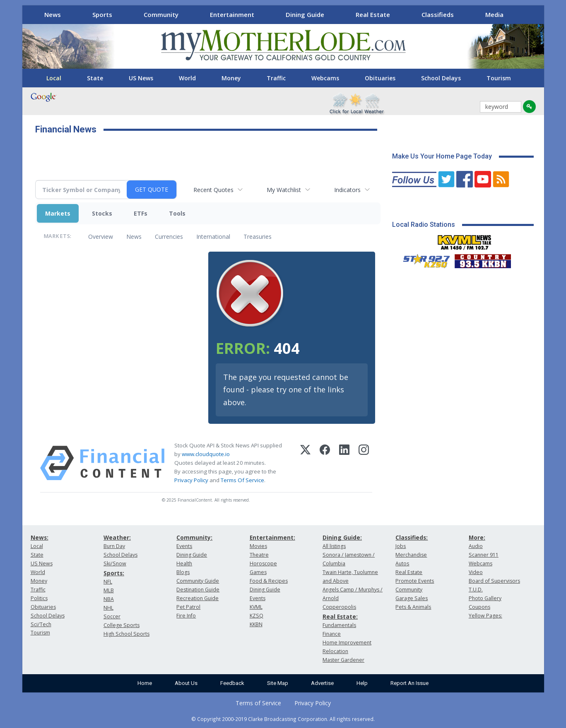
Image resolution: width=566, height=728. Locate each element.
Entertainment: (272, 537)
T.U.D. (476, 590)
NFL (108, 582)
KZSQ (257, 616)
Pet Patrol (188, 607)
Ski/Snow (115, 563)
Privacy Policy (191, 480)
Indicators (347, 190)
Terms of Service (258, 703)
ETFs (141, 213)
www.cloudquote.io (206, 454)
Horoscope (263, 563)
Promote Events (415, 581)
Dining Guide (305, 14)
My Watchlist (284, 190)
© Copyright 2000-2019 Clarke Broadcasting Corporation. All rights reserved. (283, 719)
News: (40, 537)
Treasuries (258, 237)
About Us (186, 683)
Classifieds (438, 14)
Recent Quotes (213, 190)
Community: (194, 537)
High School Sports (126, 634)
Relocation (335, 651)
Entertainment (232, 14)
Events (184, 546)
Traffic (276, 78)
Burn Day (114, 546)
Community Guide (198, 581)
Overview (101, 237)
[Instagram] (364, 463)
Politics (39, 598)
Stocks (102, 213)
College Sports (122, 625)
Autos (402, 563)
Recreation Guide (197, 598)
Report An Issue (409, 683)
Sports (102, 14)
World (187, 78)
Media (494, 14)
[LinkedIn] (344, 463)
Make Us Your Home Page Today (442, 156)
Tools (177, 213)
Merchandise (411, 555)
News (53, 14)
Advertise (322, 683)
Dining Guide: (342, 537)
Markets (58, 213)
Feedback (232, 683)
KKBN (256, 624)
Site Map (278, 683)
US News (141, 78)
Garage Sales (412, 598)
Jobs (401, 546)
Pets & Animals (413, 607)
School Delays (441, 78)
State (95, 78)
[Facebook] (325, 463)
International (213, 237)
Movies (258, 546)
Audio (476, 546)
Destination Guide (198, 590)
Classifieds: (412, 537)
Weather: (117, 537)
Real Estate (373, 14)
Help (362, 683)
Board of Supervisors (494, 581)
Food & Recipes (269, 581)
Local (54, 78)
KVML (256, 607)
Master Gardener (343, 660)
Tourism (499, 78)
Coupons (479, 607)
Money (231, 78)
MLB (109, 590)
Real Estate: (340, 616)
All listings (334, 546)
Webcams (325, 78)
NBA (109, 599)
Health (184, 563)
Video (476, 572)
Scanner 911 (484, 555)
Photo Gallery (485, 598)
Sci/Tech (41, 624)
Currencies (169, 237)
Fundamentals (339, 625)
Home (145, 683)
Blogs (183, 572)
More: (477, 537)
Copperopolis (339, 607)
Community (161, 14)
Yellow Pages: (485, 616)
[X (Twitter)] (305, 463)
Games (258, 572)
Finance (332, 634)
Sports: (114, 573)
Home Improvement (347, 643)
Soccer (112, 616)
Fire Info (186, 616)
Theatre (259, 555)
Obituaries (380, 78)
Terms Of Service (242, 480)
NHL (108, 608)
